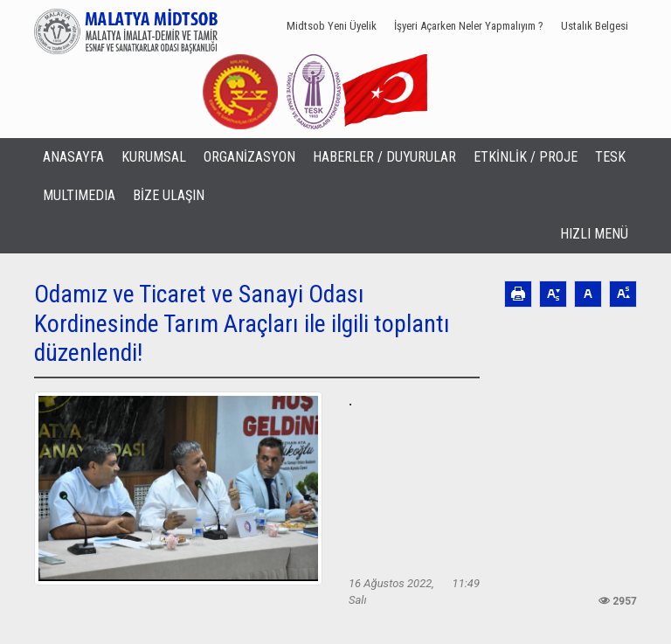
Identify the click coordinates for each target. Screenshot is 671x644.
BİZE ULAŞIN (169, 195)
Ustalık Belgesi (595, 26)
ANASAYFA (73, 157)
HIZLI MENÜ (594, 234)
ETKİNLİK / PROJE (526, 157)
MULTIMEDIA (79, 195)
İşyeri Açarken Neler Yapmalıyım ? (469, 26)
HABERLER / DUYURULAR (384, 157)
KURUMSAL (154, 157)
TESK (610, 157)
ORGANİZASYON (249, 157)
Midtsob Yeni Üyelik (332, 26)
